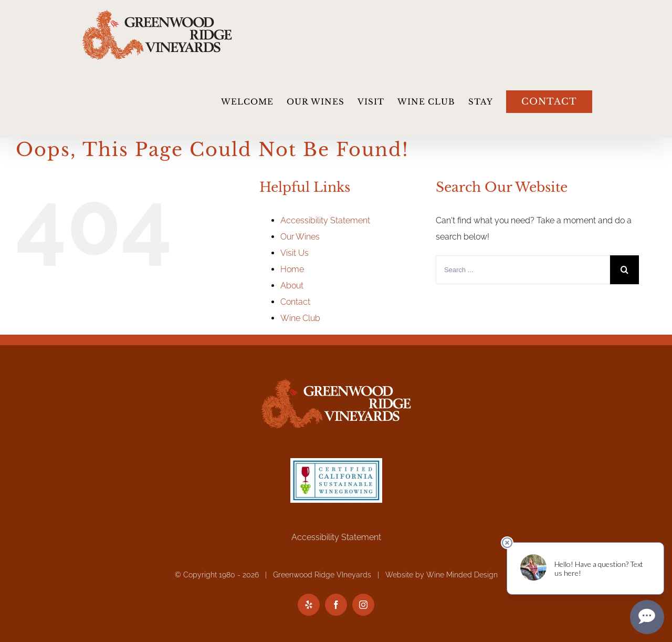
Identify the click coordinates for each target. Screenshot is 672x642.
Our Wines (300, 237)
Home (292, 269)
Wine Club (300, 318)
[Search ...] (523, 270)
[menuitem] (254, 102)
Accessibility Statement (325, 220)
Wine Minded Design (462, 575)
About (292, 286)
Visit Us (295, 253)
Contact (295, 302)
